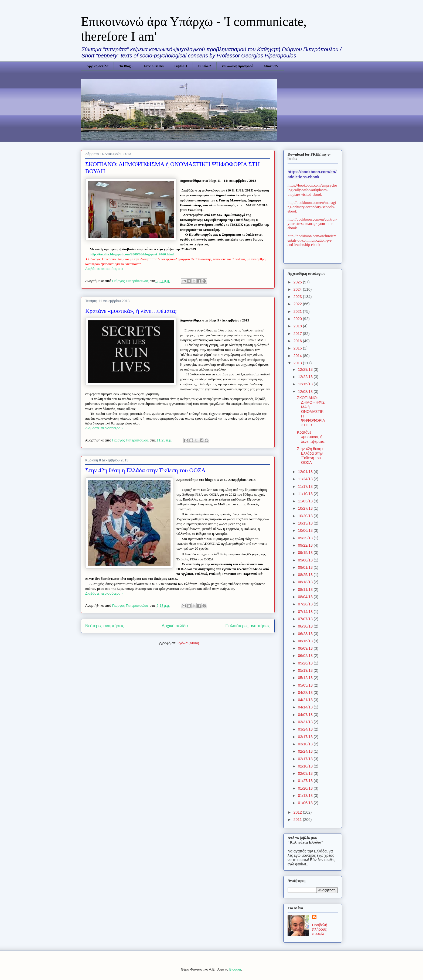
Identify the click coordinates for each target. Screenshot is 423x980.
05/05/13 (306, 685)
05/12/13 (306, 678)
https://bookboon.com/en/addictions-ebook (312, 174)
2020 (298, 319)
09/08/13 (306, 560)
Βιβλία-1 (181, 66)
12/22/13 (306, 377)
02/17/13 (306, 759)
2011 (298, 820)
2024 (298, 289)
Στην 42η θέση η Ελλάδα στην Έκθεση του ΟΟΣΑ (145, 470)
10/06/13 (306, 530)
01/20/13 (306, 788)
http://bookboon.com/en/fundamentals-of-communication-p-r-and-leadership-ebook (312, 240)
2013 (298, 363)
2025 (298, 282)
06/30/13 (306, 626)
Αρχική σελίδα (98, 66)
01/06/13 (306, 803)
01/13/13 (306, 796)
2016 (298, 341)
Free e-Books (154, 66)
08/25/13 (306, 575)
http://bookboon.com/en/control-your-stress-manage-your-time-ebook (312, 224)
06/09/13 (306, 648)
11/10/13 (306, 494)
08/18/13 (306, 582)
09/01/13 (306, 567)
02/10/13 (306, 766)
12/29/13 (306, 369)
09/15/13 (306, 553)
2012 (298, 812)
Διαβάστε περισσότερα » (104, 269)
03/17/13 (306, 737)
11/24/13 (306, 479)
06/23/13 (306, 634)
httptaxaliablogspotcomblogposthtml (132, 254)
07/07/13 (306, 619)
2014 (298, 356)
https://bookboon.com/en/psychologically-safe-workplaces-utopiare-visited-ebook (312, 190)
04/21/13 (306, 700)
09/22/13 (306, 545)
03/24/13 (306, 729)
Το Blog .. (126, 66)
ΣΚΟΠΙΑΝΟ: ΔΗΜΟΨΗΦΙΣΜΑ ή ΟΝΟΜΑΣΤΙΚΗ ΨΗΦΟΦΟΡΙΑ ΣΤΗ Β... (311, 411)
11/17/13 (306, 486)
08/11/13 (306, 590)
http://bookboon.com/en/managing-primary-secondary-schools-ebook (312, 207)
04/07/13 (306, 715)
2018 (298, 326)
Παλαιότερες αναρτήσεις (248, 626)
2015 (298, 348)
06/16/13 (306, 641)
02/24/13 (306, 751)
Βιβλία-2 (204, 66)
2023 (298, 297)
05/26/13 (306, 663)
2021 (298, 311)
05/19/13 (306, 670)
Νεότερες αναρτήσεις (105, 626)
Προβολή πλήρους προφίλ (320, 929)
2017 (298, 334)
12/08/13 (306, 392)
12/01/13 (306, 472)
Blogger (235, 969)
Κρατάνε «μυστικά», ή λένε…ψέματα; (131, 311)
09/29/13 (306, 538)
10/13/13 (306, 523)
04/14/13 (306, 707)
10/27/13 (306, 508)
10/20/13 (306, 516)
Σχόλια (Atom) (188, 643)
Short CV (271, 66)
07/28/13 (306, 604)
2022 (298, 304)
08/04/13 (306, 597)
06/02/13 (306, 656)
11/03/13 (306, 501)
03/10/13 (306, 744)
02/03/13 (306, 773)
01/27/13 (306, 781)
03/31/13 (306, 722)
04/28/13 (306, 693)
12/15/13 (306, 384)
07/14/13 (306, 612)
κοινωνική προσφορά (238, 66)
